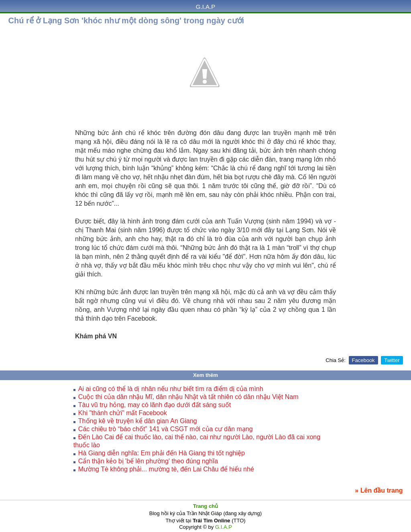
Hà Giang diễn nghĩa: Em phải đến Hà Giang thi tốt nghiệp (162, 453)
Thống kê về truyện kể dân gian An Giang (138, 421)
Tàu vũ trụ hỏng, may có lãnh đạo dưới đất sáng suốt (155, 405)
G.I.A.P (205, 7)
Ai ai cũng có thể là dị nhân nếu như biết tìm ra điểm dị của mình (171, 389)
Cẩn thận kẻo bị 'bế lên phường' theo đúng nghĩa (148, 461)
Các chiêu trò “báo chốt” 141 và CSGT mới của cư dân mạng (166, 429)
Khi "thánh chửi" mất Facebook (123, 413)
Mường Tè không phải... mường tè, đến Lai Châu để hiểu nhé (166, 469)
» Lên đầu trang (379, 490)
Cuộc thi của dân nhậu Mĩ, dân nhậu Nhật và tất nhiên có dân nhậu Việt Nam (188, 397)
